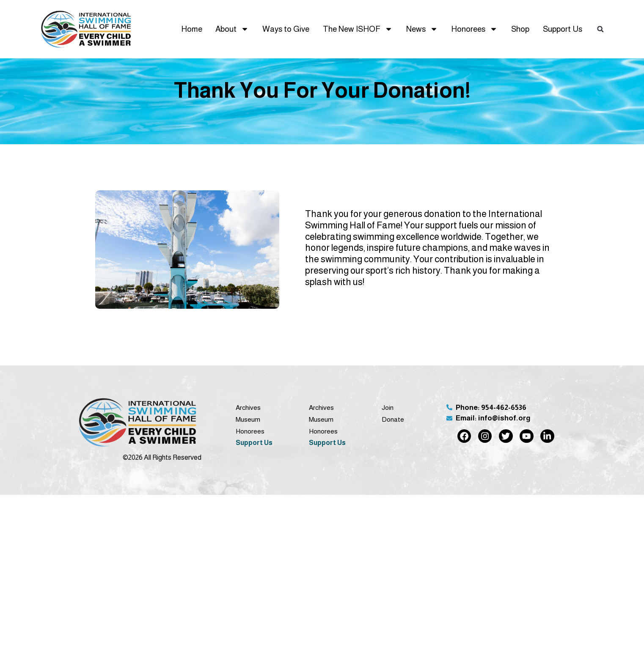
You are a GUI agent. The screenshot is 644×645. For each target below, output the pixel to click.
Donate (393, 419)
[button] (600, 29)
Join (388, 408)
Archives (248, 408)
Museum (248, 419)
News (422, 29)
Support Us (563, 29)
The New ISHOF (358, 29)
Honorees (474, 29)
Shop (520, 29)
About (232, 29)
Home (192, 29)
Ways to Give (286, 29)
